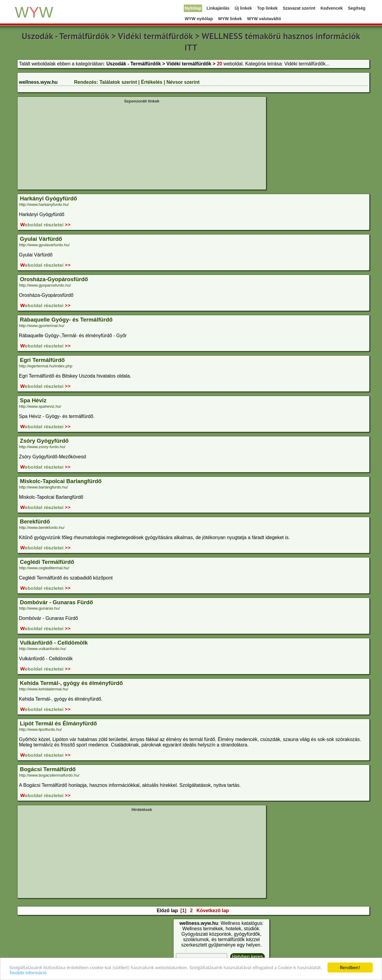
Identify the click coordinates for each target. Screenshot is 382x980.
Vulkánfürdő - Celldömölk (54, 643)
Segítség (357, 8)
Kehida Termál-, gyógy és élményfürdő (71, 683)
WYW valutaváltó (264, 19)
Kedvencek (332, 8)
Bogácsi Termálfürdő (48, 769)
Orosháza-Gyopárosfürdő (54, 279)
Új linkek (243, 8)
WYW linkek (230, 19)
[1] (183, 911)
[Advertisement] (142, 146)
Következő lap (213, 911)
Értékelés (152, 82)
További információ (28, 973)
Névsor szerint (183, 82)
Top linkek (267, 8)
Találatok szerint (118, 82)
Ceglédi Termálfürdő (47, 562)
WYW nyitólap (199, 19)
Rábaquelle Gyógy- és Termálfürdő (66, 320)
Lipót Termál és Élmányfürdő (58, 723)
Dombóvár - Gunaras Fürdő (56, 602)
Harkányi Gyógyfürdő (49, 198)
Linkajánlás (218, 8)
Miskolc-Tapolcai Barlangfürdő (61, 481)
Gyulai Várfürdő (41, 239)
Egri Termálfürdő (42, 360)
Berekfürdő (35, 521)
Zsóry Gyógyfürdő (44, 441)
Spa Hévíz (33, 400)
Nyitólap (193, 8)
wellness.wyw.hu (38, 82)
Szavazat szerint (299, 8)
